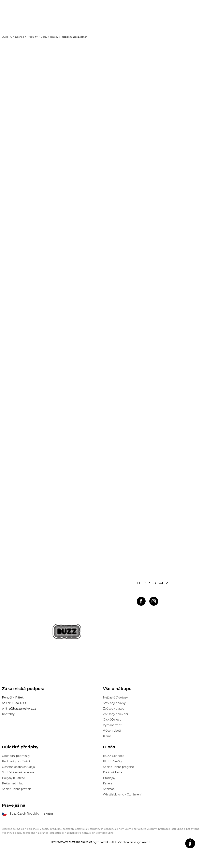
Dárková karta (113, 787)
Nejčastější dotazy (115, 712)
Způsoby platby (114, 724)
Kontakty (8, 729)
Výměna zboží (113, 740)
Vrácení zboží (112, 746)
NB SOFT (110, 857)
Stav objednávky (114, 718)
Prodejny (109, 793)
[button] (190, 843)
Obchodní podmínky (16, 771)
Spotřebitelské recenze (18, 787)
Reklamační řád (13, 798)
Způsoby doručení (115, 729)
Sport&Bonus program (118, 782)
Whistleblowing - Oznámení (122, 809)
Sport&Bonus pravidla (17, 804)
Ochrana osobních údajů (18, 782)
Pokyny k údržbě (13, 793)
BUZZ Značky (113, 776)
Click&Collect (112, 735)
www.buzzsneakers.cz (76, 857)
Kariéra (108, 798)
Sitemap (109, 804)
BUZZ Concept (113, 771)
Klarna (107, 751)
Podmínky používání (16, 776)
